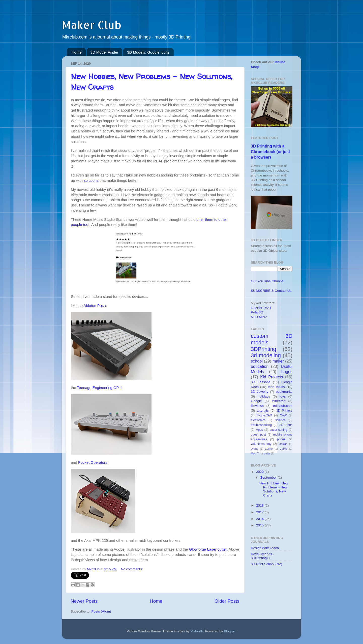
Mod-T (255, 453)
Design (283, 444)
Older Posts (227, 601)
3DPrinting (264, 349)
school (257, 361)
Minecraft (279, 401)
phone (281, 439)
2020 (260, 472)
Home (77, 52)
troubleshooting (261, 425)
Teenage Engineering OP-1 (100, 388)
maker (278, 361)
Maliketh (197, 631)
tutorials (263, 410)
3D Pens (286, 425)
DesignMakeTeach (265, 548)
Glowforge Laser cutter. (208, 549)
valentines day (261, 444)
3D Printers (284, 411)
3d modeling (266, 355)
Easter (269, 449)
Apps (260, 430)
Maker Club (92, 25)
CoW (283, 415)
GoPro (283, 449)
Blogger (230, 631)
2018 (260, 505)
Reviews (257, 406)
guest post (258, 435)
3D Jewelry (260, 392)
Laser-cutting (278, 430)
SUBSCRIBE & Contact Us (271, 291)
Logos (287, 372)
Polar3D (257, 312)
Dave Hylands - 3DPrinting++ (262, 556)
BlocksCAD (264, 415)
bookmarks (284, 392)
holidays (264, 396)
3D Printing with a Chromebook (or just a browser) (270, 152)
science (280, 420)
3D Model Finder (104, 52)
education (260, 366)
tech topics (276, 387)
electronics (258, 420)
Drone (254, 449)
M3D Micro (259, 317)
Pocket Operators (93, 462)
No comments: (132, 569)
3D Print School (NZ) (267, 564)
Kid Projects (271, 377)
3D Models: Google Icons (148, 52)
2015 (260, 525)
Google (256, 401)
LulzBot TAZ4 (261, 308)
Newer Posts (84, 601)
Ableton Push (95, 306)
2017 (260, 512)
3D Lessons (261, 382)
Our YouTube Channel (268, 281)
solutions (91, 181)
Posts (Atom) (101, 611)
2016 (260, 519)
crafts (267, 453)
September (269, 477)
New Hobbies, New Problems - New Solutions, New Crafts (274, 489)
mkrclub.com (283, 406)
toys (282, 396)
